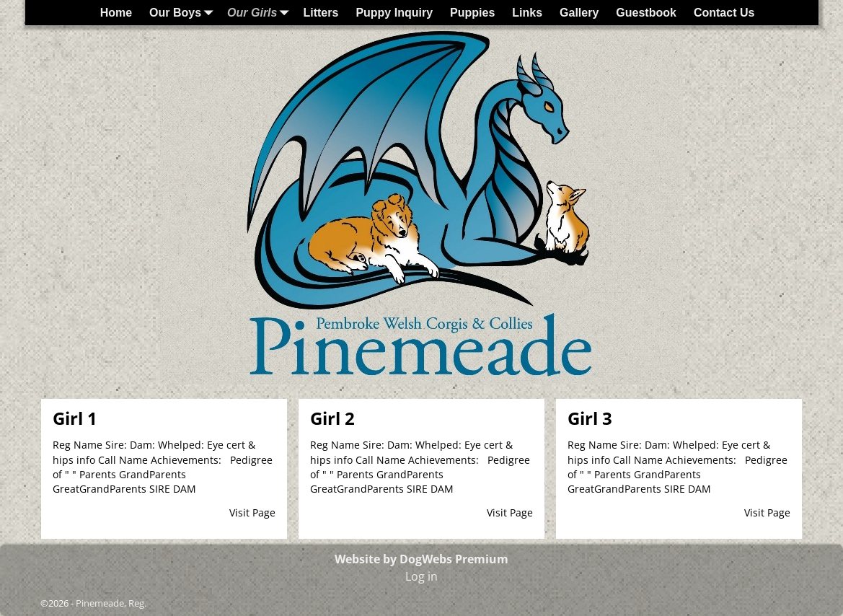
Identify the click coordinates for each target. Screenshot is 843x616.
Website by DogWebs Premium (421, 559)
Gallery (579, 13)
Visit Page (252, 512)
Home (116, 13)
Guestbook (646, 13)
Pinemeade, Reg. (111, 603)
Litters (321, 13)
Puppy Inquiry (394, 13)
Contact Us (724, 13)
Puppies (472, 13)
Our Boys (184, 13)
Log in (421, 576)
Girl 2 (332, 418)
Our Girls (261, 13)
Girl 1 (75, 418)
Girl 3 (590, 418)
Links (527, 13)
